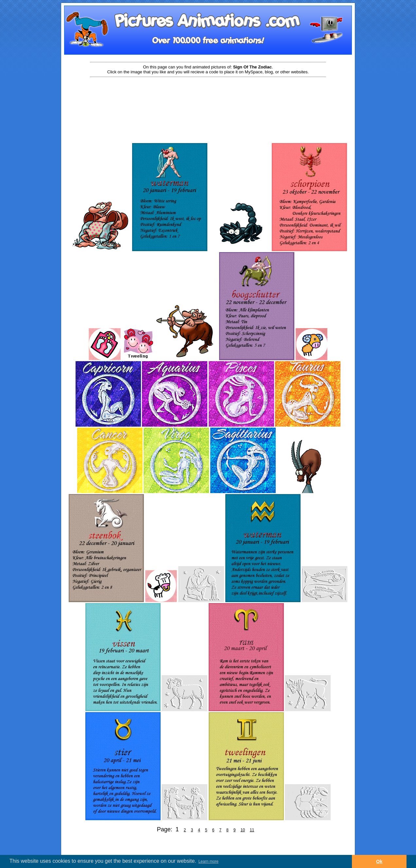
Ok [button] (379, 861)
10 (243, 830)
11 (252, 830)
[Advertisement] (208, 99)
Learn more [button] (208, 861)
